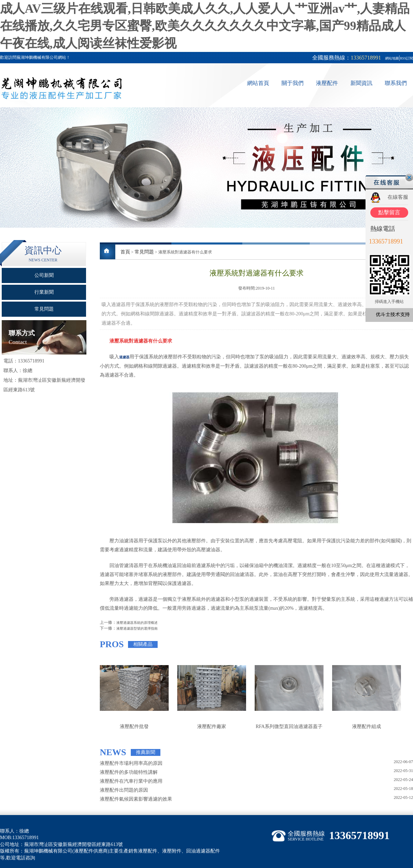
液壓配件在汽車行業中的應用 (131, 781)
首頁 (125, 252)
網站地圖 (392, 58)
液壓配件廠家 (212, 726)
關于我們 (293, 83)
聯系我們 (396, 83)
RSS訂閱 (406, 58)
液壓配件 (327, 83)
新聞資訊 (361, 83)
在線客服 (398, 197)
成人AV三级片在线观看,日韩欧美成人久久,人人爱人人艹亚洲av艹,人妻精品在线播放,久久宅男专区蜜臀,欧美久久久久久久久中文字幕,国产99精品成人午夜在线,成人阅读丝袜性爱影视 (205, 26)
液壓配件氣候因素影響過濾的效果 (136, 799)
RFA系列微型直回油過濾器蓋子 (289, 726)
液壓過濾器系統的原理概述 (137, 623)
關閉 (409, 177)
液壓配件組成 (367, 726)
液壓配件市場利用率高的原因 (131, 763)
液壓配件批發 (134, 726)
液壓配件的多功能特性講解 (129, 772)
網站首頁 (258, 83)
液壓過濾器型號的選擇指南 (137, 628)
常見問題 (144, 252)
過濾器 (124, 357)
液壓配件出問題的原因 (124, 790)
